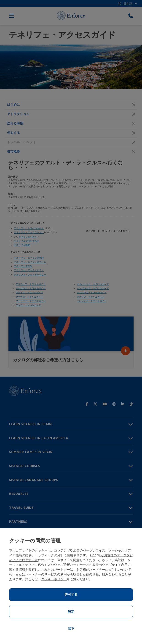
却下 (71, 628)
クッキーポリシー (54, 579)
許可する (71, 594)
